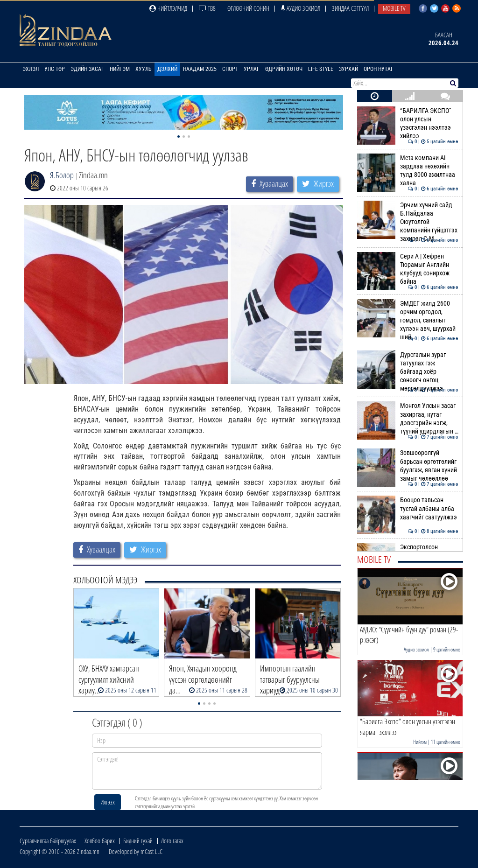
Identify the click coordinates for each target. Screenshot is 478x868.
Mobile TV (394, 8)
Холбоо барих (100, 841)
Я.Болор (62, 175)
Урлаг (252, 69)
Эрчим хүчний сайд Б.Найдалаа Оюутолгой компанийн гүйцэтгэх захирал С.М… (408, 222)
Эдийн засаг (87, 69)
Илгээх (108, 802)
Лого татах (172, 841)
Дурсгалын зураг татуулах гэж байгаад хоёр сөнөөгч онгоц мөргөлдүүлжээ (408, 372)
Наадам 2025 (200, 69)
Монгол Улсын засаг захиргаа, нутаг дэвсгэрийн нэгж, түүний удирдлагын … (408, 418)
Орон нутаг (379, 69)
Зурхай (348, 69)
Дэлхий (167, 69)
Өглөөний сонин (248, 8)
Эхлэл (31, 69)
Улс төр (55, 69)
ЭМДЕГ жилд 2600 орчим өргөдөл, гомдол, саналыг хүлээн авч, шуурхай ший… (408, 320)
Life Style (321, 69)
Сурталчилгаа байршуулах (48, 841)
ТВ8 (207, 8)
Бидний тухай (138, 841)
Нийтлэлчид (168, 8)
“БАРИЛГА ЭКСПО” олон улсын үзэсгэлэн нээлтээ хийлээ (408, 123)
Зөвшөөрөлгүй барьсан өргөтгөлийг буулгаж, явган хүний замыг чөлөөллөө (408, 465)
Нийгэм (120, 69)
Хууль (144, 69)
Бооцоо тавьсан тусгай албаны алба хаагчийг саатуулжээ (408, 508)
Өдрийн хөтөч (284, 69)
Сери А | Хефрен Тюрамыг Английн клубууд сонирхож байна (408, 269)
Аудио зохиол (301, 8)
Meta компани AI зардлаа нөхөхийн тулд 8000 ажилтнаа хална (408, 171)
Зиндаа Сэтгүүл (350, 8)
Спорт (230, 69)
